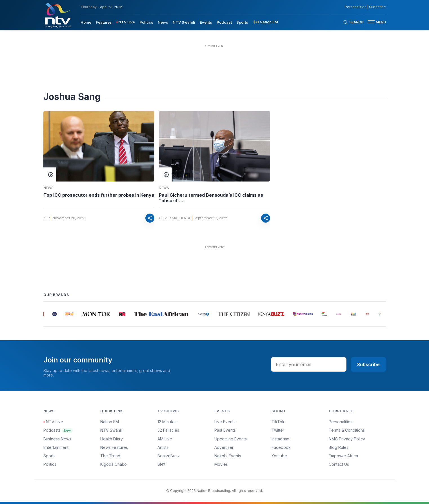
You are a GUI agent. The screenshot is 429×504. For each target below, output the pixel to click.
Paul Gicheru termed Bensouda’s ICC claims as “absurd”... (211, 198)
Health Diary (112, 439)
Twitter (278, 430)
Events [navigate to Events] (206, 22)
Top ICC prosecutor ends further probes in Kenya (99, 195)
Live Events (225, 422)
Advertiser (224, 447)
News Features (114, 447)
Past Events (225, 430)
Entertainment (56, 447)
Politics (50, 464)
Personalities (341, 422)
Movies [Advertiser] (221, 464)
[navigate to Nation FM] (265, 22)
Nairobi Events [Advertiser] (228, 456)
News (48, 188)
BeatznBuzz (169, 456)
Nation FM (110, 422)
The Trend (110, 456)
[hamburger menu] (371, 22)
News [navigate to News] (163, 22)
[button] (375, 22)
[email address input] (309, 364)
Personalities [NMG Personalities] (356, 7)
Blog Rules (339, 447)
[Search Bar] (353, 22)
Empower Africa (343, 456)
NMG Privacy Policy (347, 439)
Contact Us (339, 464)
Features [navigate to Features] (104, 22)
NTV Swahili (111, 430)
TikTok (278, 422)
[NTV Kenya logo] (57, 15)
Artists (163, 447)
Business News (57, 439)
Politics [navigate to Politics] (146, 22)
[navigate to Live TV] (126, 22)
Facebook (281, 447)
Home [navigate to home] (86, 22)
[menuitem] (86, 22)
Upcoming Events (231, 439)
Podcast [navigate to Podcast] (224, 22)
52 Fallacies (168, 430)
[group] (47, 314)
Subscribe (368, 364)
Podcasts (58, 430)
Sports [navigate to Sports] (242, 22)
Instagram (280, 439)
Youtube (279, 456)
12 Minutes (167, 422)
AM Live (165, 439)
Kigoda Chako (114, 464)
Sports (49, 456)
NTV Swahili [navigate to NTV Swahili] (184, 22)
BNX (162, 464)
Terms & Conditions (347, 430)
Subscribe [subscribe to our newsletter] (377, 7)
